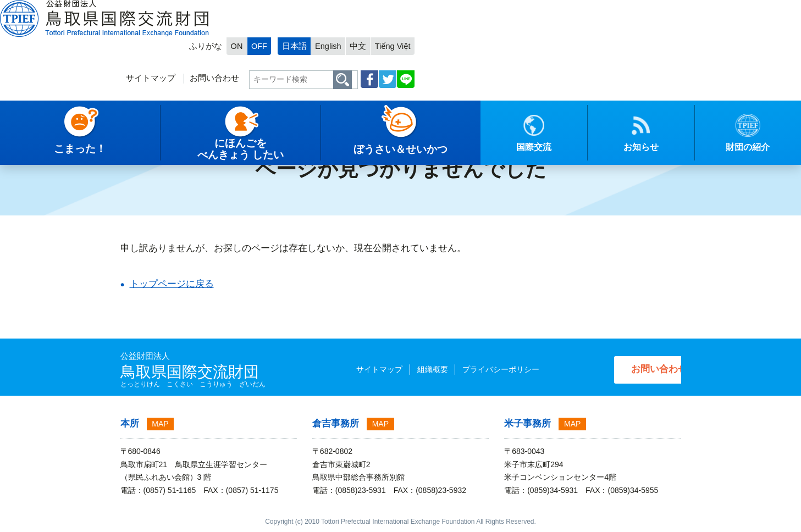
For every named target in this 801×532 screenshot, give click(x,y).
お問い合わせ (470, 42)
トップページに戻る (172, 284)
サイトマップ (406, 42)
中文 (623, 9)
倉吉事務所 (336, 423)
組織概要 (411, 369)
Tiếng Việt (658, 9)
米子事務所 (527, 423)
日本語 (558, 9)
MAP (160, 424)
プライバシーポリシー (479, 369)
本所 (130, 423)
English (592, 9)
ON (497, 9)
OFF (521, 9)
